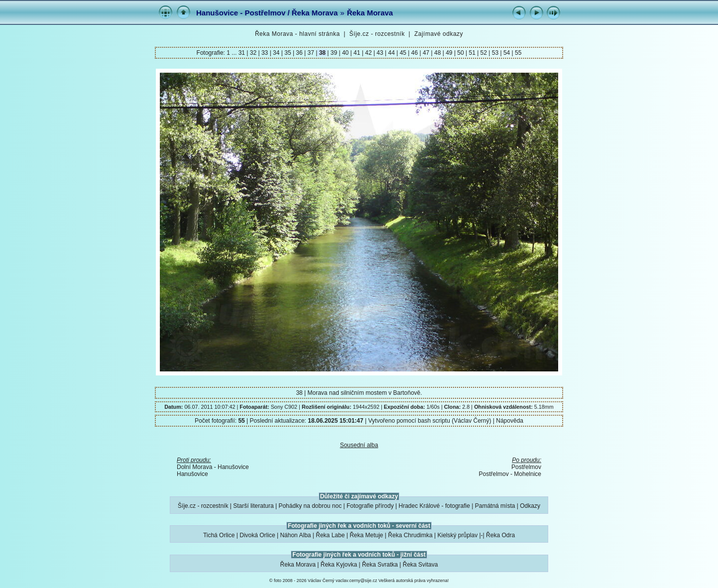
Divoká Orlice (257, 535)
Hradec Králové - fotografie (434, 506)
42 (368, 53)
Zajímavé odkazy (439, 34)
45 (403, 53)
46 (414, 53)
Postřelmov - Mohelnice (510, 474)
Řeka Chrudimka (410, 535)
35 (288, 53)
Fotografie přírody (370, 506)
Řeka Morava (370, 13)
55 (518, 53)
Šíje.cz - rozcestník (377, 34)
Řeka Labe (330, 535)
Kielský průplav (457, 535)
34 (276, 53)
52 (483, 53)
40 (346, 53)
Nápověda (510, 421)
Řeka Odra (500, 535)
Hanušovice (192, 474)
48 (438, 53)
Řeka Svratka (380, 565)
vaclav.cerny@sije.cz (357, 581)
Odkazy (530, 506)
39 (334, 53)
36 (299, 53)
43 (380, 53)
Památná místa (495, 506)
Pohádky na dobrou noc (310, 506)
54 (507, 53)
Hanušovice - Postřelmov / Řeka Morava (267, 13)
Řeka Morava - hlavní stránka (298, 34)
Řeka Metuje (366, 535)
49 (449, 53)
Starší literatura (253, 506)
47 (426, 53)
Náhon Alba (295, 535)
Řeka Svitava (420, 565)
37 (311, 53)
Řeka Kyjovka (339, 565)
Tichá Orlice (219, 535)
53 (495, 53)
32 (253, 53)
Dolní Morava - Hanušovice (213, 467)
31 (243, 53)
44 (391, 53)
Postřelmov (526, 467)
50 (461, 53)
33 (265, 53)
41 (357, 53)
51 (472, 53)
